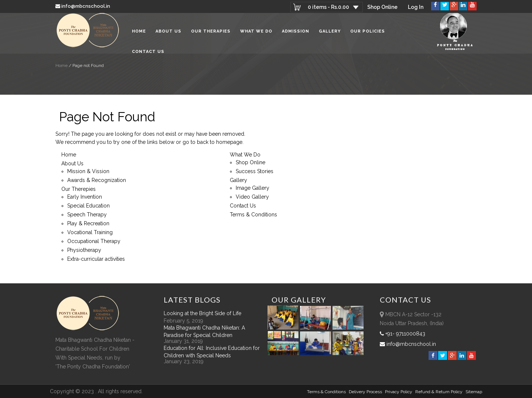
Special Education (88, 206)
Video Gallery (252, 197)
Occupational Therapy (94, 241)
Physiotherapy (84, 250)
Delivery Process (365, 392)
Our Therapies (211, 33)
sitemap (474, 392)
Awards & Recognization (97, 180)
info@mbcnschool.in (83, 6)
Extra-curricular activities (96, 259)
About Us (168, 33)
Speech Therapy (87, 215)
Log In (416, 7)
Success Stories (255, 171)
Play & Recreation (88, 223)
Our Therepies (79, 189)
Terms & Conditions (253, 215)
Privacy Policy (399, 392)
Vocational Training (90, 232)
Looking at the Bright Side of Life (202, 313)
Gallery (330, 33)
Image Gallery (253, 188)
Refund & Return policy (439, 392)
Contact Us (148, 53)
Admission (296, 33)
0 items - (328, 7)
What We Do (256, 33)
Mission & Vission (88, 171)
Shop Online (382, 7)
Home (139, 33)
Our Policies (368, 33)
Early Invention (85, 197)
